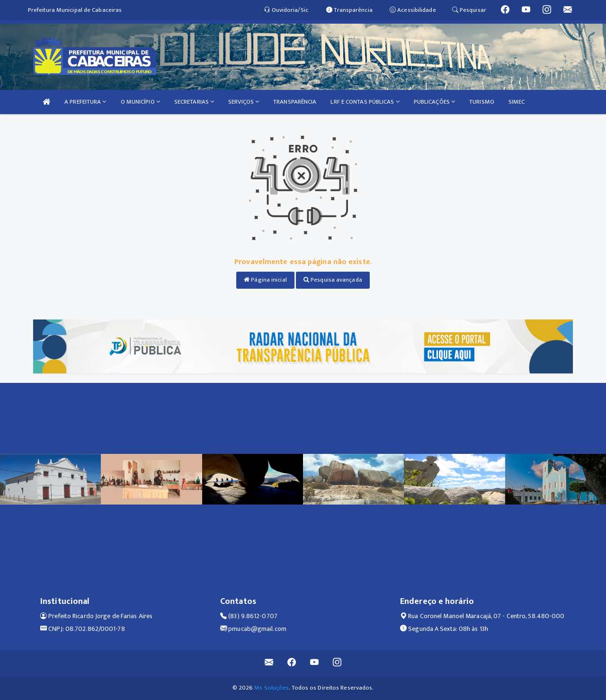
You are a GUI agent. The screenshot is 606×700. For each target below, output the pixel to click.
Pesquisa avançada (333, 280)
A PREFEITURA (85, 102)
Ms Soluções (272, 688)
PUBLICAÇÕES (434, 102)
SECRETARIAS (194, 102)
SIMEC (517, 102)
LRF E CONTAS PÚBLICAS (365, 102)
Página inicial (265, 280)
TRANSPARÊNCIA (295, 102)
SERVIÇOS (244, 102)
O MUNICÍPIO (140, 102)
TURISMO (482, 102)
